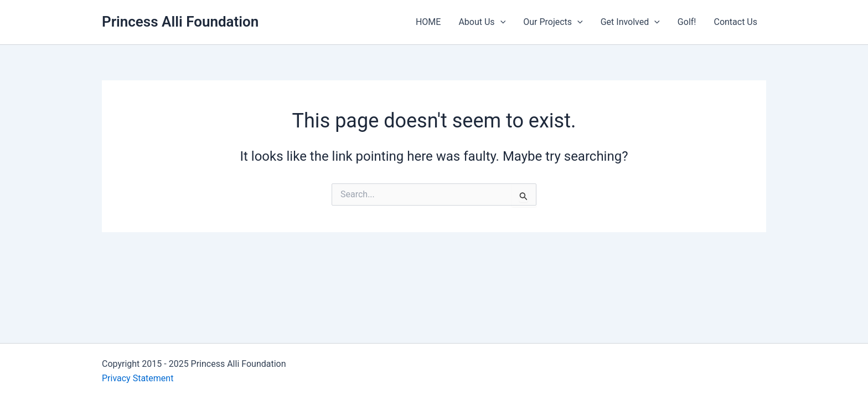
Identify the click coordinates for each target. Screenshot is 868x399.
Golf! (687, 22)
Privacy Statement (138, 378)
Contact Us (735, 22)
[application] (500, 22)
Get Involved (630, 22)
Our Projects (553, 22)
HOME (428, 22)
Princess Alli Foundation (180, 22)
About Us (482, 22)
